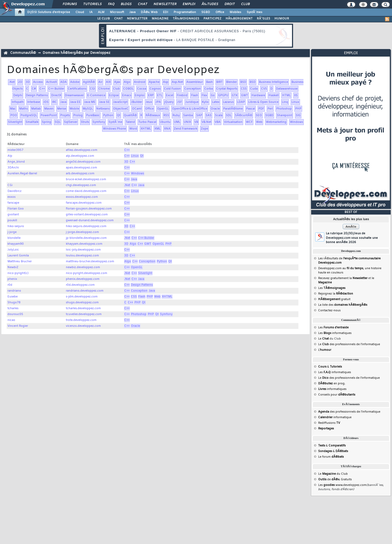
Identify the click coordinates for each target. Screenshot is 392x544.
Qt (119, 115)
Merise (62, 109)
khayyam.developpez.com (84, 244)
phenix (12, 279)
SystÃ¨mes (255, 12)
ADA (63, 82)
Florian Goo (16, 209)
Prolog (78, 115)
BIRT (219, 82)
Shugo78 (14, 303)
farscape (13, 203)
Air (100, 82)
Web (259, 122)
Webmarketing (276, 122)
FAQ (111, 4)
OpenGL (163, 109)
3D (28, 82)
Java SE (104, 102)
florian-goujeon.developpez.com (89, 209)
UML (177, 122)
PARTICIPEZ (212, 19)
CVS (264, 89)
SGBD (206, 12)
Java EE (75, 102)
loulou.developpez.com (82, 256)
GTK (235, 95)
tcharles (13, 308)
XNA (167, 129)
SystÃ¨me (115, 122)
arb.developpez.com (80, 174)
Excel (170, 95)
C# (34, 89)
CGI (92, 89)
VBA (218, 122)
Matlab (36, 109)
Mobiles (235, 12)
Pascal (251, 109)
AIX (108, 82)
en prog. (332, 384)
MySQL (88, 109)
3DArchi (13, 168)
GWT (245, 95)
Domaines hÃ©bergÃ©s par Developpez (77, 53)
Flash (195, 95)
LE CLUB (104, 19)
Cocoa (142, 89)
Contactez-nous (329, 311)
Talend (130, 122)
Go (213, 95)
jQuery (169, 102)
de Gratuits (335, 479)
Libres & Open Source (263, 102)
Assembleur (195, 82)
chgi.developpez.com (81, 185)
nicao (11, 320)
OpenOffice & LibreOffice (190, 109)
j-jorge (12, 232)
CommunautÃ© (23, 53)
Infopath (18, 102)
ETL (160, 95)
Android (140, 82)
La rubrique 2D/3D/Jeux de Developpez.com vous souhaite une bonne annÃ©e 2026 (352, 238)
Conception (193, 89)
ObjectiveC (121, 109)
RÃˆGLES (263, 19)
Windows (296, 122)
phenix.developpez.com (83, 279)
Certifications (77, 89)
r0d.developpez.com (80, 285)
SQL (58, 122)
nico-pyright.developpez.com (87, 273)
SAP (199, 115)
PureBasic (93, 115)
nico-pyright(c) (18, 273)
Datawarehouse (287, 89)
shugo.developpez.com (82, 303)
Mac (13, 109)
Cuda (254, 89)
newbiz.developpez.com (83, 267)
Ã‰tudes (210, 4)
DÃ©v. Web (149, 12)
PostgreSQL (29, 115)
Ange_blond (16, 162)
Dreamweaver (74, 95)
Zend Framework (186, 129)
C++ (42, 89)
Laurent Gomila (18, 256)
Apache (154, 82)
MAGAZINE (160, 19)
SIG (298, 115)
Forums (70, 4)
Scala (219, 115)
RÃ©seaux (153, 115)
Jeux (149, 102)
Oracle (215, 109)
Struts (85, 122)
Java (132, 12)
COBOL (128, 89)
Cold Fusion (172, 89)
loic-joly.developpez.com (83, 250)
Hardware (258, 95)
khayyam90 (16, 244)
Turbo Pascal (147, 122)
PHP (298, 109)
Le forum (331, 457)
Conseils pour (337, 395)
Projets (65, 115)
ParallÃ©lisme (233, 109)
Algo (127, 82)
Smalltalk (32, 122)
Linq (285, 102)
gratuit (334, 299)
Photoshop (284, 109)
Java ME (90, 102)
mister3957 (15, 150)
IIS (296, 95)
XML (157, 129)
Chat (143, 4)
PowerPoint (49, 115)
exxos (11, 197)
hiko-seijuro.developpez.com (86, 226)
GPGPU (223, 95)
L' (325, 350)
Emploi (189, 4)
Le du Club (333, 474)
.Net (12, 82)
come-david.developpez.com (86, 191)
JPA (158, 102)
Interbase (34, 102)
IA (91, 12)
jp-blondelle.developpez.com (86, 238)
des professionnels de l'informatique (349, 412)
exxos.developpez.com (82, 197)
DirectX (56, 95)
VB (196, 122)
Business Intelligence (273, 82)
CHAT (118, 19)
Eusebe (13, 297)
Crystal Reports (227, 89)
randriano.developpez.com (85, 291)
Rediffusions (329, 423)
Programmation (185, 12)
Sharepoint (285, 115)
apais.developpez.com (81, 168)
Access (38, 82)
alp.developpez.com (80, 156)
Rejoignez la (336, 294)
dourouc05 (15, 314)
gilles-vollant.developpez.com (87, 215)
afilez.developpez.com (82, 150)
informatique (335, 417)
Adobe (75, 82)
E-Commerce (96, 95)
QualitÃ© (130, 115)
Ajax (117, 82)
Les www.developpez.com (342, 485)
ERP (151, 95)
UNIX (187, 122)
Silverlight (15, 122)
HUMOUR (282, 19)
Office (220, 12)
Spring (47, 122)
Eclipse (114, 95)
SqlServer (71, 122)
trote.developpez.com (81, 320)
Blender (231, 82)
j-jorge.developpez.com (82, 232)
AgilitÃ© (89, 82)
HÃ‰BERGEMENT (239, 19)
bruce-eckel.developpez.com (86, 179)
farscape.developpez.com (84, 203)
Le (323, 339)
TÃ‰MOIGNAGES (186, 19)
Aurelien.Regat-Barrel (22, 174)
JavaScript (120, 102)
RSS (166, 115)
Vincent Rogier (18, 326)
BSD (243, 82)
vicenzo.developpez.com (83, 326)
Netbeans (103, 109)
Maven (49, 109)
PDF (261, 109)
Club (245, 4)
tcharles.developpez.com (83, 308)
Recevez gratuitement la (343, 278)
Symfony (99, 122)
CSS (244, 89)
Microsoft (117, 12)
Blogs (126, 4)
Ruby (176, 115)
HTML (286, 95)
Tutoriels (92, 4)
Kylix (205, 102)
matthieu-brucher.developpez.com (90, 261)
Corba (209, 89)
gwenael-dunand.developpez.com (90, 220)
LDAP (241, 102)
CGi (10, 185)
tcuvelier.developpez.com (84, 314)
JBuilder (137, 102)
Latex (216, 102)
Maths (23, 109)
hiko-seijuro (16, 226)
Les (332, 288)
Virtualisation (233, 122)
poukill (12, 220)
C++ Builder (56, 89)
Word (133, 129)
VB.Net (206, 122)
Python (108, 115)
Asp (166, 82)
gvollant (13, 215)
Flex (204, 95)
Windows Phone (114, 129)
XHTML (146, 129)
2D (20, 82)
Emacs (127, 95)
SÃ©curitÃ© (244, 115)
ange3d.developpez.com (83, 162)
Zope (204, 129)
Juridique (192, 102)
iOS (46, 102)
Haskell (274, 95)
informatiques (332, 389)
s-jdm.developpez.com (82, 297)
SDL (229, 115)
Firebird (182, 95)
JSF (179, 102)
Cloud (80, 12)
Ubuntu (165, 122)
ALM (101, 12)
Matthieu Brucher (20, 261)
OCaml (137, 109)
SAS (209, 115)
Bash (209, 82)
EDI (166, 12)
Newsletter (165, 4)
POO (14, 115)
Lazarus (228, 102)
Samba (188, 115)
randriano (14, 291)
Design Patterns (37, 95)
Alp (10, 156)
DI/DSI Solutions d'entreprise (49, 12)
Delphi (18, 95)
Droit (230, 4)
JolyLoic (13, 250)
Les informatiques (335, 333)
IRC (54, 102)
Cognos (155, 89)
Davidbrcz (15, 191)
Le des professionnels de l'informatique (349, 344)
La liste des (343, 305)
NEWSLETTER (137, 19)
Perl (270, 109)
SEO (259, 115)
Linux (295, 102)
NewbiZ (13, 267)
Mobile (74, 109)
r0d (10, 285)
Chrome (104, 89)
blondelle (14, 238)
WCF (249, 122)
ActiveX (51, 82)
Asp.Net (177, 82)
